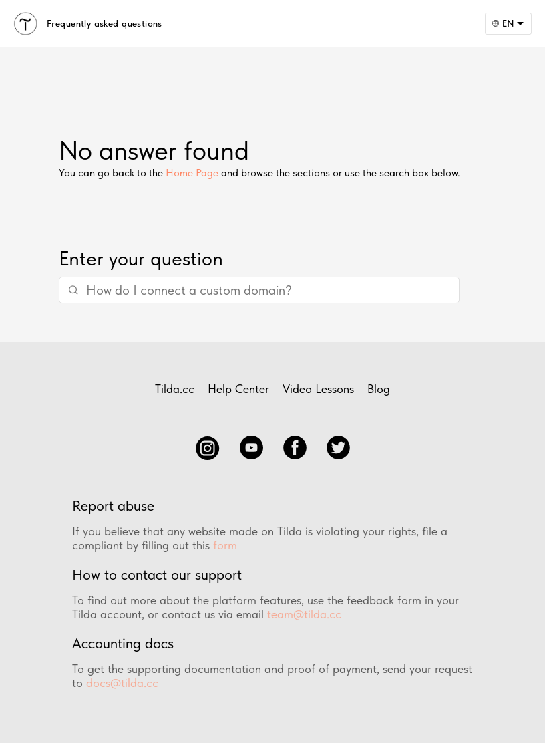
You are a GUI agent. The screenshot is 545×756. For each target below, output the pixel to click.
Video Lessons (318, 389)
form (225, 545)
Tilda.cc (175, 389)
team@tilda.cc (304, 614)
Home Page (192, 173)
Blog (379, 389)
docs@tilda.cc (122, 683)
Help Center (238, 389)
